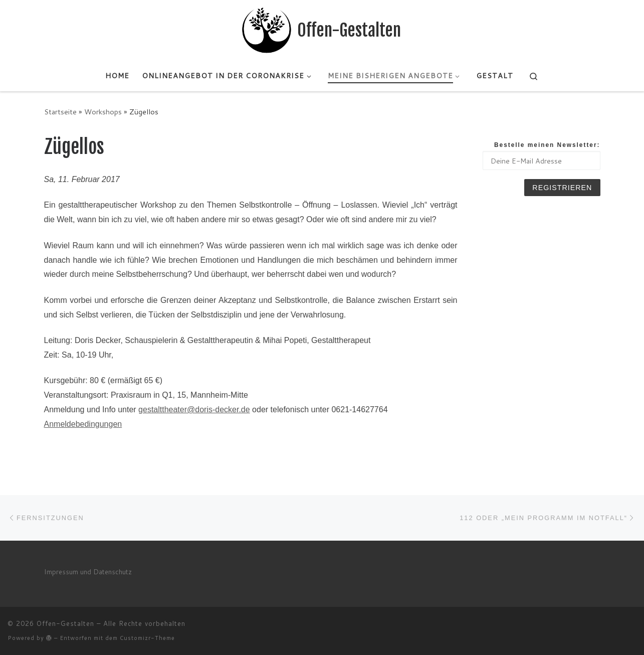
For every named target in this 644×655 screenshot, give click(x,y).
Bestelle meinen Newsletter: (547, 145)
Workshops (103, 112)
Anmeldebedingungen (83, 424)
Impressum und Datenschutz (88, 571)
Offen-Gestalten (65, 623)
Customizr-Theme (147, 638)
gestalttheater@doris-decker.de (194, 410)
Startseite (60, 112)
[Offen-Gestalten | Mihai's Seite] (267, 30)
